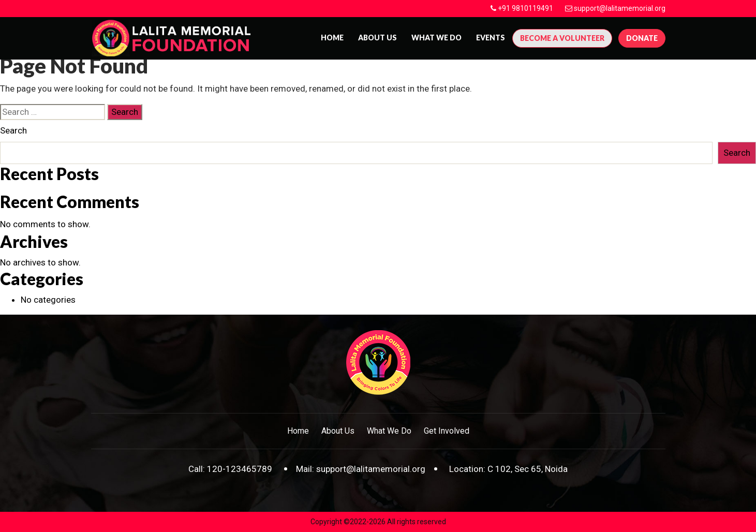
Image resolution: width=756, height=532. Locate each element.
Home (332, 38)
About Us (338, 431)
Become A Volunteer (562, 38)
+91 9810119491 (525, 8)
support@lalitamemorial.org (620, 8)
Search (13, 130)
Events (491, 38)
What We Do (436, 38)
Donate (642, 38)
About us (377, 38)
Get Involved (447, 431)
